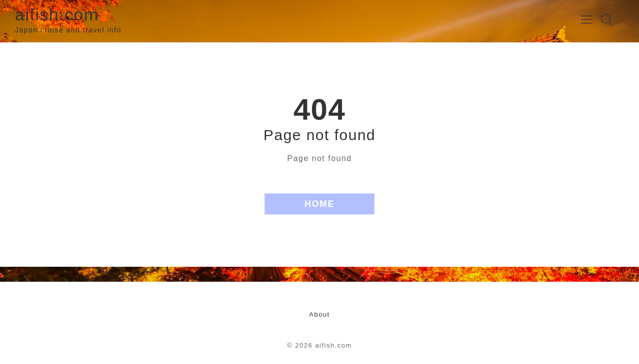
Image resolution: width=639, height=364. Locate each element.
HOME (319, 204)
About (319, 314)
